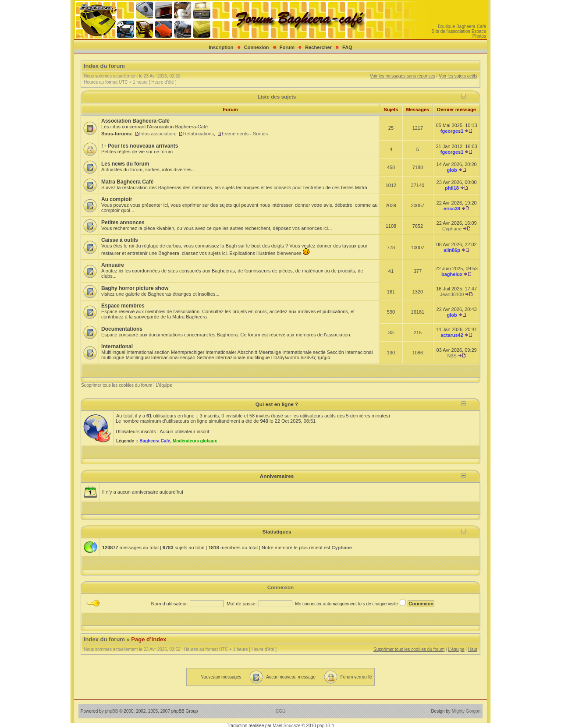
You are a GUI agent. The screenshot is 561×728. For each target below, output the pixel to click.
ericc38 (452, 209)
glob (452, 170)
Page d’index (149, 639)
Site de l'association (451, 31)
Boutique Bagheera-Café (462, 27)
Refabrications (199, 134)
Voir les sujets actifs (458, 76)
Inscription (221, 47)
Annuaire (113, 265)
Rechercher (318, 47)
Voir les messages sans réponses (403, 76)
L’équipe (164, 385)
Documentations (122, 329)
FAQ (347, 47)
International (117, 346)
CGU (280, 711)
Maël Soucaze (286, 726)
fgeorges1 (452, 131)
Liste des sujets (277, 97)
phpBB (111, 711)
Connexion (257, 47)
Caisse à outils (120, 240)
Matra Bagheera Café (127, 182)
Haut (473, 649)
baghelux (452, 274)
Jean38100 (452, 294)
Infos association (157, 134)
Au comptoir (117, 199)
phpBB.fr (326, 726)
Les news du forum (125, 164)
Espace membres (123, 306)
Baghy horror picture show (135, 288)
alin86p (452, 250)
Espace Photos (479, 34)
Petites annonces (123, 223)
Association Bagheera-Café (135, 121)
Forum (287, 47)
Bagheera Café (155, 441)
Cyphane (452, 229)
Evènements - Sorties (245, 134)
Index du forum (104, 66)
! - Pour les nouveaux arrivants (140, 146)
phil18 (452, 188)
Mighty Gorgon (466, 711)
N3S (452, 356)
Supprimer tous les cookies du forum (117, 385)
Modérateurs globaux (195, 441)
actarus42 (452, 335)
